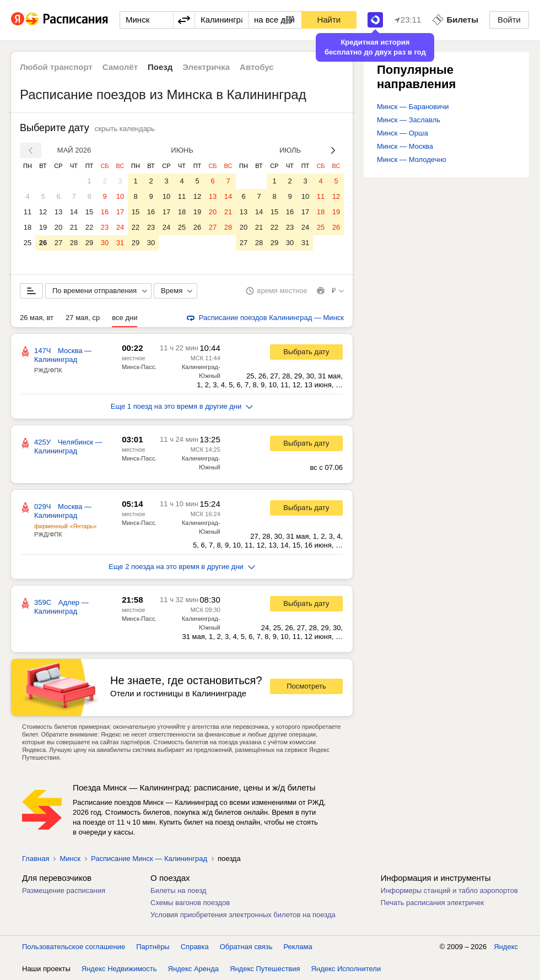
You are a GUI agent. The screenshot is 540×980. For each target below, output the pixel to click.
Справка (195, 947)
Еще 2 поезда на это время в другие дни (182, 567)
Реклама (298, 947)
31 (120, 243)
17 (120, 212)
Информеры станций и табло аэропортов (449, 890)
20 (58, 227)
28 (74, 243)
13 (58, 212)
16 (105, 212)
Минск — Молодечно (412, 159)
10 (120, 196)
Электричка (206, 67)
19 (43, 227)
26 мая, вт (37, 318)
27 (58, 243)
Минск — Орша (403, 133)
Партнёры (153, 947)
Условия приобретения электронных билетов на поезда (243, 915)
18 (28, 227)
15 (89, 212)
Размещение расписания (64, 890)
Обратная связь (246, 947)
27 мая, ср (83, 318)
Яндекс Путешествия (265, 969)
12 (43, 212)
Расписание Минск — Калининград (149, 859)
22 (89, 227)
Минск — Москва (405, 146)
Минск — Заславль (409, 120)
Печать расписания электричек (432, 903)
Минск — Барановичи (413, 107)
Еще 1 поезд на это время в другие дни (182, 406)
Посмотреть (306, 686)
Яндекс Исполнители (346, 969)
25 (28, 243)
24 (120, 227)
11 (28, 212)
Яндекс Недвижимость (119, 969)
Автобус (257, 67)
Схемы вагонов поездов (190, 903)
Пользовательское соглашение (74, 947)
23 (105, 227)
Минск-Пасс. (139, 367)
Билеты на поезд (179, 890)
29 (89, 243)
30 (105, 243)
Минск (70, 859)
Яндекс (506, 947)
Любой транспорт (56, 67)
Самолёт (120, 67)
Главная (36, 859)
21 (74, 227)
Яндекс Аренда (193, 969)
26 (43, 243)
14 (74, 212)
